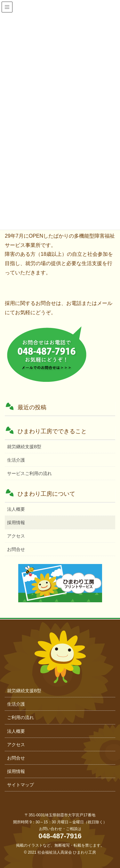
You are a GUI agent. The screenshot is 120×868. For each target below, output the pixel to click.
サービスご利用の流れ (29, 473)
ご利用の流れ (20, 717)
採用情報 (16, 523)
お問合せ (16, 549)
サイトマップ (20, 785)
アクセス (16, 536)
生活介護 (16, 460)
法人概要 (16, 509)
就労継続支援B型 (24, 447)
